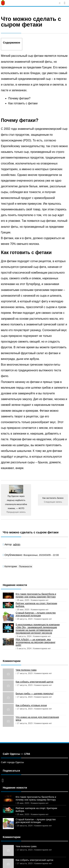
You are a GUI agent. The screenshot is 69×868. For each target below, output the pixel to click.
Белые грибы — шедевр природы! (35, 693)
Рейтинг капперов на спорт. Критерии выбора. (36, 605)
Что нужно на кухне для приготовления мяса (37, 718)
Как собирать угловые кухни (31, 705)
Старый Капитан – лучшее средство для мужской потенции (36, 614)
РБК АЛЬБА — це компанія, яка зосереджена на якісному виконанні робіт (35, 642)
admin (17, 544)
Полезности (25, 566)
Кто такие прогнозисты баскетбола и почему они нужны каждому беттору (36, 595)
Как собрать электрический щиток (34, 682)
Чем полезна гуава (26, 670)
